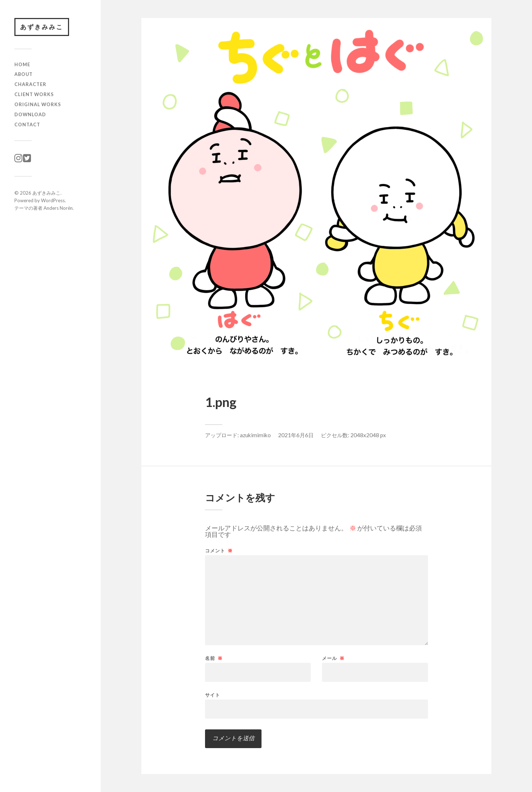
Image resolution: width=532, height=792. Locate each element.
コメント (219, 551)
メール (333, 658)
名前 (214, 658)
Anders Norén (58, 208)
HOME (22, 64)
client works (34, 94)
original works (38, 104)
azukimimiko (255, 435)
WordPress (53, 200)
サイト (213, 695)
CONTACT (27, 125)
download (30, 114)
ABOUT (24, 74)
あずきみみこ (42, 27)
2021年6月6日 (296, 435)
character (30, 84)
